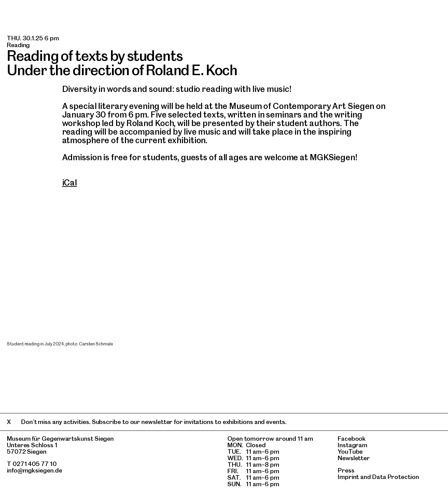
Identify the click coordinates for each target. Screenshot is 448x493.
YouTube (350, 451)
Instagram (353, 445)
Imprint (348, 477)
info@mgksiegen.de (34, 470)
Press (346, 470)
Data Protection (396, 477)
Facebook (352, 439)
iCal (70, 183)
